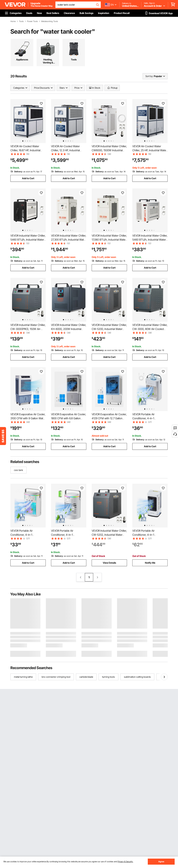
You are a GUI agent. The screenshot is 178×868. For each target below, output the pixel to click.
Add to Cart (28, 178)
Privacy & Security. (125, 862)
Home (13, 21)
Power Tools (32, 21)
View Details (109, 563)
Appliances (22, 59)
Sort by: (149, 76)
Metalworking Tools (50, 21)
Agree (161, 862)
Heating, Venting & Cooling (48, 61)
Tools (21, 21)
